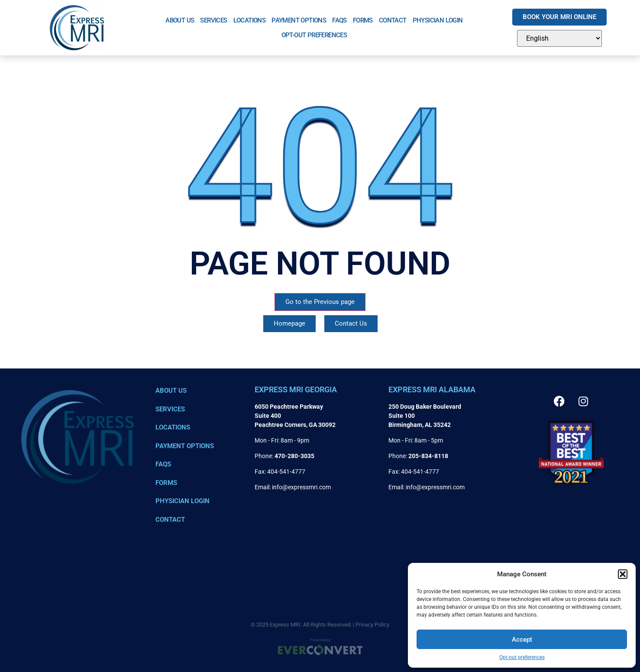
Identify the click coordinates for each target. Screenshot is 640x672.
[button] (623, 574)
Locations (250, 20)
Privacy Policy (372, 625)
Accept (522, 640)
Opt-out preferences (522, 657)
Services (213, 20)
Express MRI (285, 625)
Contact (393, 20)
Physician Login (438, 20)
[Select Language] (559, 38)
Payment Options (299, 20)
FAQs (339, 20)
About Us (180, 20)
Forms (363, 20)
